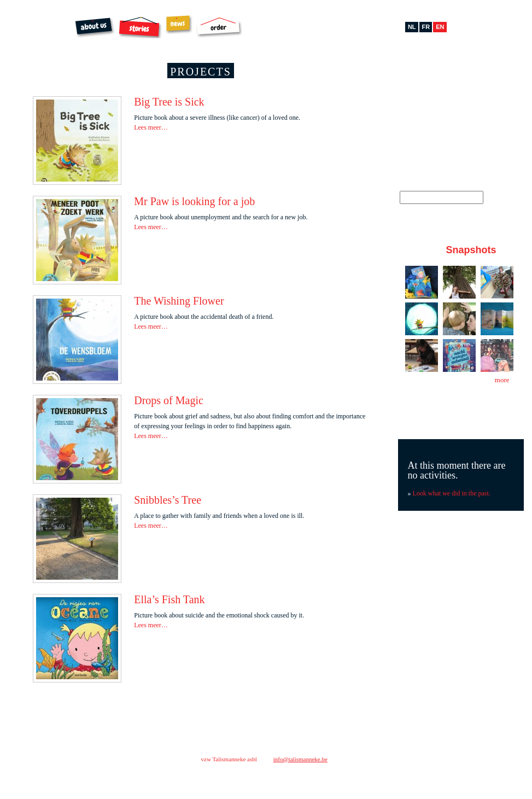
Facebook (420, 78)
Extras (315, 25)
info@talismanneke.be (300, 759)
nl (412, 27)
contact (384, 756)
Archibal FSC (270, 28)
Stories (140, 27)
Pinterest (452, 78)
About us (95, 28)
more (502, 380)
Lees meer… (151, 127)
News (179, 24)
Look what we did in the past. (452, 493)
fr (426, 27)
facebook (397, 777)
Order (219, 27)
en (440, 27)
